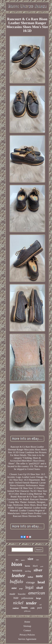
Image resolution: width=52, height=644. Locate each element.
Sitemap (27, 626)
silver (38, 570)
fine (17, 560)
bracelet (22, 594)
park (40, 608)
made (12, 594)
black (35, 566)
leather (18, 576)
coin (32, 608)
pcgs (21, 588)
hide (16, 598)
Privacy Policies (27, 635)
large (39, 598)
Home (27, 622)
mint (14, 588)
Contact (27, 630)
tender (31, 603)
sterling (28, 571)
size (30, 559)
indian (30, 577)
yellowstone (27, 598)
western (17, 570)
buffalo (16, 581)
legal (29, 587)
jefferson (27, 611)
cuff (40, 605)
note (39, 576)
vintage (30, 582)
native (16, 608)
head (41, 582)
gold (42, 566)
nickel (18, 603)
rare (37, 560)
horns (28, 566)
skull (40, 588)
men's (23, 560)
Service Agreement (27, 639)
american (37, 593)
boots (25, 608)
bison (17, 564)
